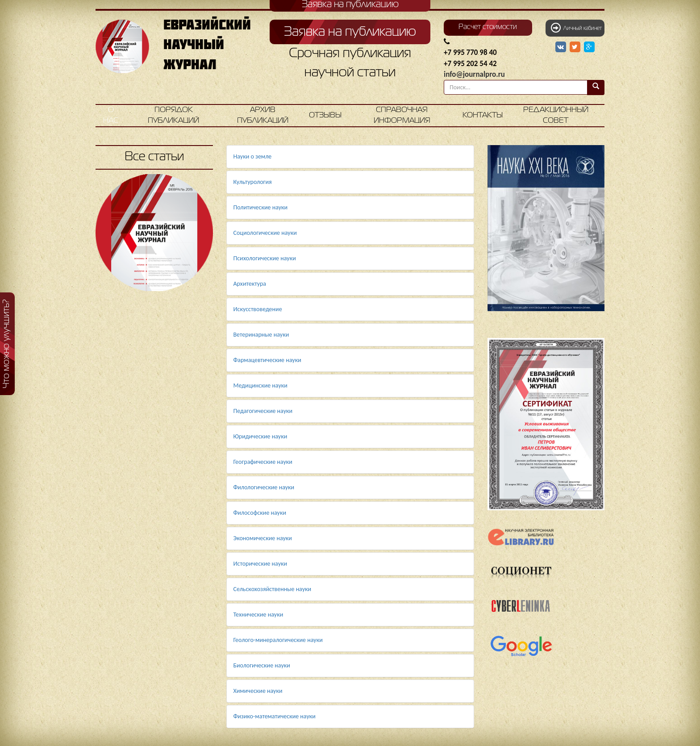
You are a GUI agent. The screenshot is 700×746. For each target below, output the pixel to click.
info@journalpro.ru (474, 74)
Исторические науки (260, 564)
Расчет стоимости (488, 27)
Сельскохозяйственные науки (273, 589)
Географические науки (263, 462)
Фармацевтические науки (267, 360)
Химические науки (258, 691)
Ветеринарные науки (261, 335)
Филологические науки (264, 487)
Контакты (483, 115)
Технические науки (258, 615)
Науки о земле (253, 156)
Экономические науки (263, 538)
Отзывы (325, 115)
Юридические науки (260, 436)
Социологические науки (265, 233)
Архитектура (250, 284)
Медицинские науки (260, 386)
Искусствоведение (258, 309)
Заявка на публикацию (350, 32)
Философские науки (260, 513)
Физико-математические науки (275, 716)
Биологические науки (262, 665)
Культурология (253, 182)
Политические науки (261, 207)
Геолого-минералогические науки (278, 640)
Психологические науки (265, 258)
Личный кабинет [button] (576, 28)
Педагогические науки (263, 411)
